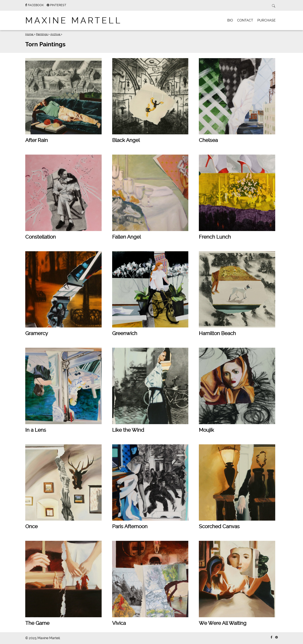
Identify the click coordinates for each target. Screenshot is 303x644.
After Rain (37, 140)
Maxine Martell (74, 21)
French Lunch (215, 237)
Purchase (266, 20)
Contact (245, 20)
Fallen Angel (126, 237)
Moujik (206, 430)
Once (31, 526)
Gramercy (37, 333)
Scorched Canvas (219, 526)
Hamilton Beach (217, 333)
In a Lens (36, 430)
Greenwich (125, 333)
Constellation (41, 237)
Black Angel (126, 140)
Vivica (119, 623)
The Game (37, 623)
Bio (230, 20)
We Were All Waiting (223, 623)
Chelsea (208, 140)
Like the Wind (128, 430)
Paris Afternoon (130, 526)
